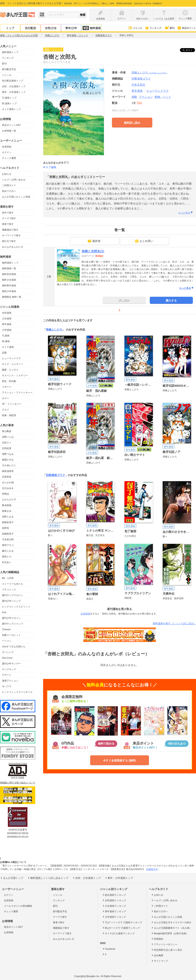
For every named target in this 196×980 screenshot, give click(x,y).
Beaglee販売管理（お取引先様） (170, 933)
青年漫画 (7, 324)
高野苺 (5, 528)
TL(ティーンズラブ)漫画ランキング (122, 922)
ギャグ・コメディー (13, 364)
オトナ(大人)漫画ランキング (118, 933)
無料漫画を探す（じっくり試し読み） (174, 623)
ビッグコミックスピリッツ (16, 607)
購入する (171, 300)
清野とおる (8, 517)
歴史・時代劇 (9, 381)
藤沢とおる (8, 551)
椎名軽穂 (7, 505)
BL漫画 (6, 341)
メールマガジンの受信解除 (18, 906)
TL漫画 (6, 336)
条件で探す (8, 213)
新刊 (169, 28)
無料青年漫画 (9, 286)
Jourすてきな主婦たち (14, 647)
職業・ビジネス (10, 370)
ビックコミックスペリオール (17, 692)
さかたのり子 (9, 500)
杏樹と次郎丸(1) (93, 251)
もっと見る (186, 213)
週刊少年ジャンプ (11, 601)
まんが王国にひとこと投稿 (16, 197)
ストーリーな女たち (13, 584)
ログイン (7, 152)
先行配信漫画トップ (13, 81)
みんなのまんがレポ (13, 247)
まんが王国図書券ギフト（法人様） (171, 928)
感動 (134, 97)
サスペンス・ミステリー (15, 376)
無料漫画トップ (10, 52)
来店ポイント (186, 28)
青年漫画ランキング (114, 911)
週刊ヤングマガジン (13, 595)
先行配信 (30, 28)
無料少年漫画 (9, 291)
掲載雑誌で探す (10, 230)
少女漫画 (7, 319)
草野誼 (5, 494)
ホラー (5, 398)
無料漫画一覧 (9, 268)
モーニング (8, 652)
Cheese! (6, 629)
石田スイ (7, 443)
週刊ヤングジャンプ (13, 624)
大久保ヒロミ (9, 465)
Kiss (4, 612)
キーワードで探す (11, 235)
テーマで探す (9, 218)
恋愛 (4, 353)
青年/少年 (71, 28)
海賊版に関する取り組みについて (18, 783)
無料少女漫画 (9, 280)
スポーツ (7, 387)
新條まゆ (7, 511)
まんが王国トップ (12, 878)
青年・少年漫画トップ (14, 92)
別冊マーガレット (11, 635)
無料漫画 (92, 28)
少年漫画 (7, 330)
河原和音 (7, 477)
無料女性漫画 (9, 274)
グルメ (5, 410)
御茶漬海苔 (8, 471)
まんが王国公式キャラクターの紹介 (171, 922)
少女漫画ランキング (114, 906)
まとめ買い (144, 241)
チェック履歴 (9, 158)
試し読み (124, 300)
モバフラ (7, 686)
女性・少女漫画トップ (14, 86)
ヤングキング (9, 669)
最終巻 (94, 241)
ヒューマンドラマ (11, 358)
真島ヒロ (7, 557)
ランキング (153, 28)
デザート (7, 675)
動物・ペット (163, 97)
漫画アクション (10, 681)
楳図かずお (8, 460)
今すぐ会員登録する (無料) (119, 760)
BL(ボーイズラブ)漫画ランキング (121, 928)
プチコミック (9, 590)
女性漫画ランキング (114, 900)
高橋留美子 (8, 534)
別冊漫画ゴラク (55, 475)
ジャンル (135, 28)
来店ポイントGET (11, 125)
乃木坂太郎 (8, 539)
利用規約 (157, 939)
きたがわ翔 (8, 483)
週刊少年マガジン (11, 618)
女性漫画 (7, 313)
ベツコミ (7, 641)
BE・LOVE (8, 578)
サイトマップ (159, 961)
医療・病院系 (9, 415)
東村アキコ (8, 545)
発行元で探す (9, 241)
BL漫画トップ (9, 103)
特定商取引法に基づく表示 (167, 950)
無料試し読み (132, 123)
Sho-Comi (7, 658)
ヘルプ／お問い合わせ (14, 180)
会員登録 (7, 147)
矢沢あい (7, 562)
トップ (10, 28)
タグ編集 (51, 167)
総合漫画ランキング (114, 895)
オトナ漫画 (8, 347)
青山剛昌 (7, 431)
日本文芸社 (138, 85)
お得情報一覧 (9, 131)
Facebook (109, 949)
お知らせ (7, 174)
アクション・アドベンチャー (17, 393)
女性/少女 (51, 28)
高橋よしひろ (150, 72)
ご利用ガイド (9, 185)
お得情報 (9, 932)
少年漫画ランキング (114, 917)
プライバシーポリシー (164, 944)
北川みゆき (8, 488)
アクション (146, 97)
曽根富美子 (8, 522)
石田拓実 (7, 448)
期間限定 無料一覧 (12, 297)
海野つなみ (8, 454)
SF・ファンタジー (12, 404)
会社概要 (157, 955)
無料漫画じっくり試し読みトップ (48, 878)
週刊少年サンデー (11, 664)
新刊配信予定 (9, 69)
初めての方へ (9, 191)
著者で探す (8, 224)
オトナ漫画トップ (11, 109)
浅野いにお (8, 437)
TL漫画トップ (9, 98)
